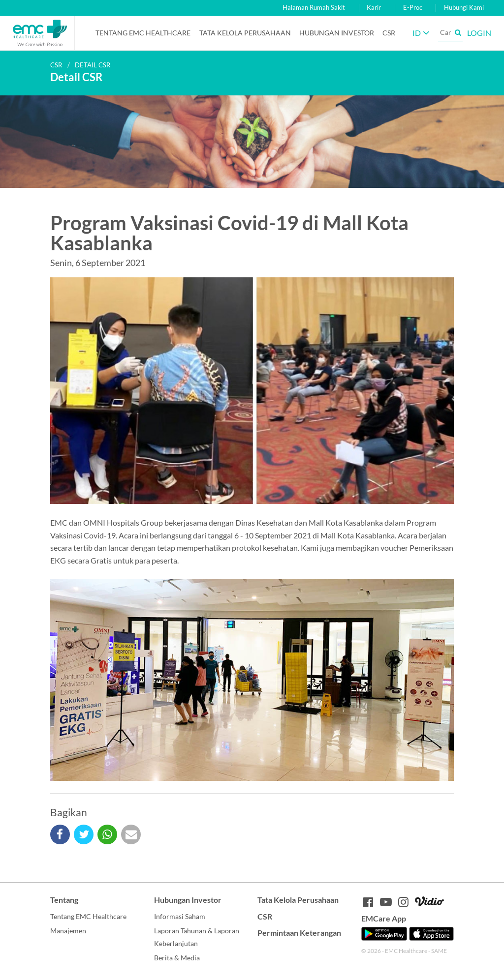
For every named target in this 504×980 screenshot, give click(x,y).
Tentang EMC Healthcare (143, 33)
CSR (389, 33)
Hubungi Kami (464, 8)
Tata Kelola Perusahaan (245, 33)
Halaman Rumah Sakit (314, 8)
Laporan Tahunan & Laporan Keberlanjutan (197, 937)
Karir (374, 8)
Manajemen (68, 931)
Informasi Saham (180, 916)
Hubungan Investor (337, 33)
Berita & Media (177, 958)
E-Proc (413, 8)
